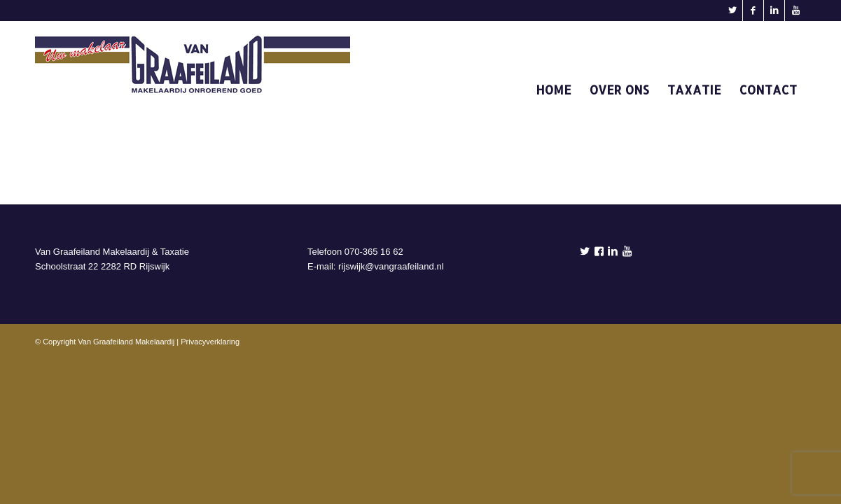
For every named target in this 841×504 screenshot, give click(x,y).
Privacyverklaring (210, 342)
